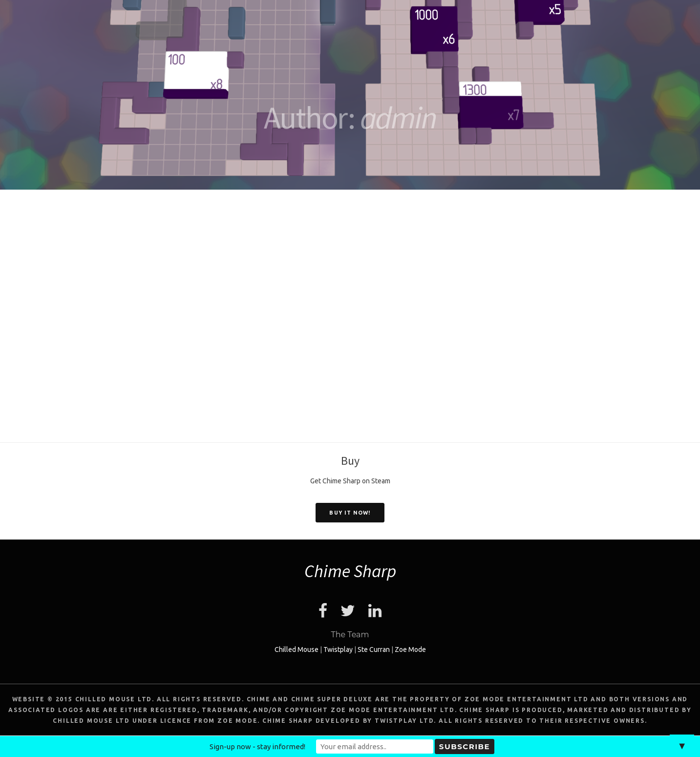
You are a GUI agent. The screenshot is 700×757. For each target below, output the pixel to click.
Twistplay (338, 649)
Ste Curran (374, 649)
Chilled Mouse (297, 649)
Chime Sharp (350, 571)
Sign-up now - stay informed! (257, 746)
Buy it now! (350, 513)
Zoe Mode (410, 649)
